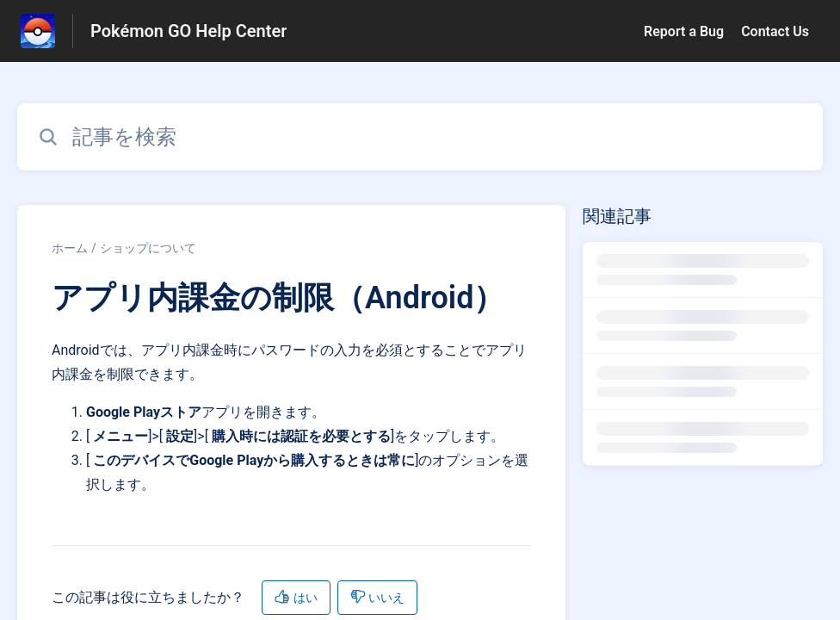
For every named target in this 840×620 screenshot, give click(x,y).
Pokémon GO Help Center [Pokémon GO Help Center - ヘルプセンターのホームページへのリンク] (188, 31)
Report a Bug (684, 31)
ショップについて (148, 248)
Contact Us (775, 31)
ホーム (70, 248)
